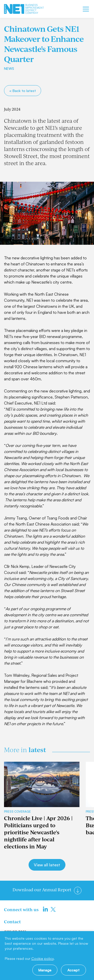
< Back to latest (23, 91)
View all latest (47, 865)
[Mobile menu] (86, 9)
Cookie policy (42, 958)
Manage (45, 970)
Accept (73, 970)
